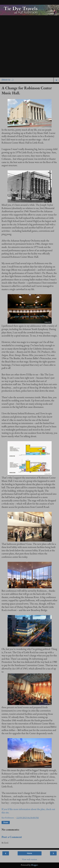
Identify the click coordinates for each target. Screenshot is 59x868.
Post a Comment (12, 837)
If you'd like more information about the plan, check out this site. (28, 811)
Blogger (34, 865)
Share (6, 822)
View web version (30, 859)
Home (29, 853)
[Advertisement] (29, 46)
